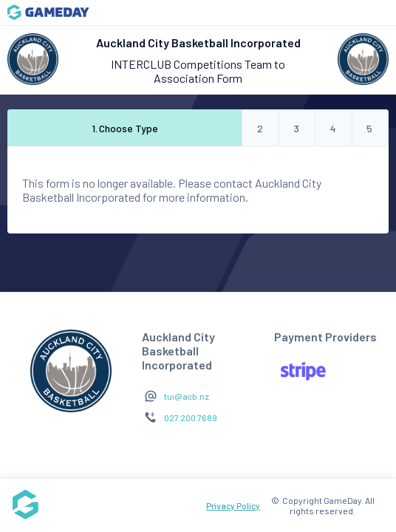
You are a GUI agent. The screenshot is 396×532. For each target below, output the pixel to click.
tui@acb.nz (187, 396)
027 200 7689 (191, 417)
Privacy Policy (233, 505)
